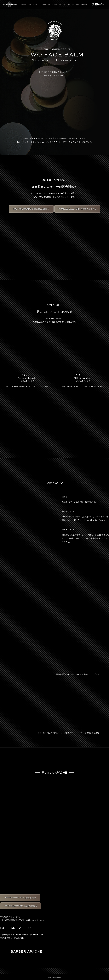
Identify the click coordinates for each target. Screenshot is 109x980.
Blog (78, 4)
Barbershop (26, 4)
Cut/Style (43, 4)
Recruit (71, 4)
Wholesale (53, 4)
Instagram (93, 4)
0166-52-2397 (19, 928)
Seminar (62, 4)
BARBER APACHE (10, 4)
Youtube (100, 4)
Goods (84, 4)
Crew (35, 4)
